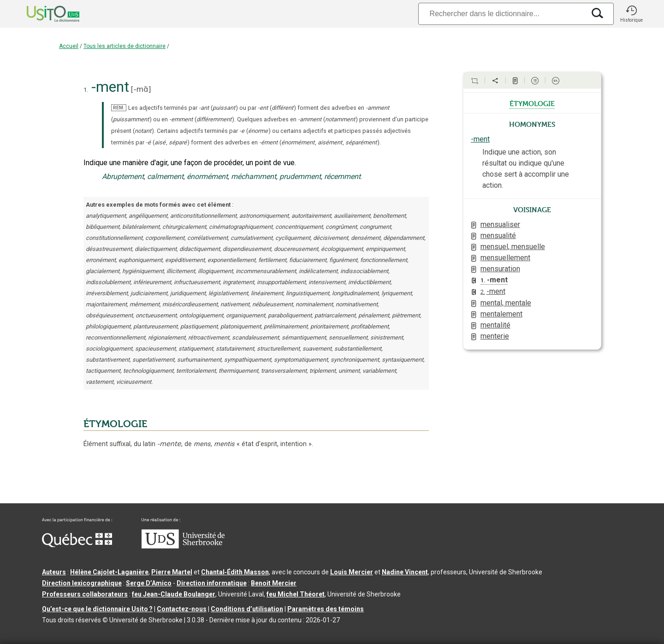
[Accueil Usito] (43, 14)
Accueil (69, 46)
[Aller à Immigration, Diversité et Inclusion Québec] (77, 545)
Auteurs (54, 572)
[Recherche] (502, 14)
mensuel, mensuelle (513, 247)
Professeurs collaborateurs (85, 594)
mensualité (498, 236)
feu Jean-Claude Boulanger (174, 594)
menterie (495, 336)
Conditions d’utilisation (247, 609)
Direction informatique (212, 583)
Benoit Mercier (274, 583)
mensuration (500, 269)
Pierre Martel (172, 572)
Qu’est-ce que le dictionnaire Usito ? (97, 609)
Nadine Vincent (405, 572)
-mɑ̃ (141, 89)
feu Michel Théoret (296, 594)
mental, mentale (506, 303)
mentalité (495, 325)
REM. (119, 108)
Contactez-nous (182, 609)
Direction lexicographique (82, 583)
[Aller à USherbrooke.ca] (183, 546)
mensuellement (505, 258)
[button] (631, 14)
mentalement (501, 314)
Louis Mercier (352, 572)
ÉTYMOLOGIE (115, 424)
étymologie (532, 103)
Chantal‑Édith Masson (235, 572)
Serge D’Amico (149, 583)
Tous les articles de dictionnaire (125, 46)
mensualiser (500, 224)
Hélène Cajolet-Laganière (109, 572)
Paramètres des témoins (326, 609)
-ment (480, 139)
